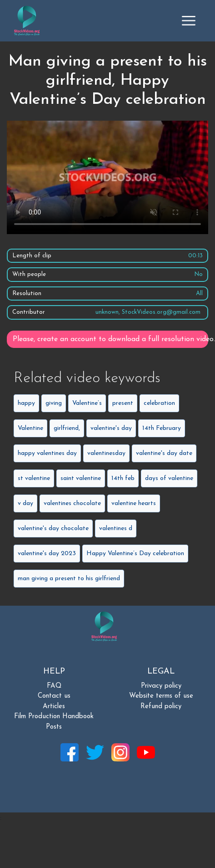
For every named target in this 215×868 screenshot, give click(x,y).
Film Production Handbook (54, 717)
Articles (54, 707)
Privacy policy (161, 686)
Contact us (54, 696)
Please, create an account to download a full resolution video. (110, 339)
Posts (54, 727)
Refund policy (161, 707)
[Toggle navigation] (189, 20)
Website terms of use (161, 696)
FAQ (54, 686)
